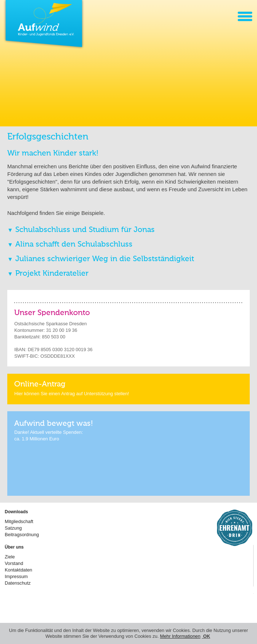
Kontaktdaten (18, 570)
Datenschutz (18, 583)
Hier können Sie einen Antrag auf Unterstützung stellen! (72, 394)
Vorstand (14, 563)
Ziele (10, 557)
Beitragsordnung (22, 535)
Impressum (16, 576)
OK (206, 636)
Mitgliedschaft (19, 521)
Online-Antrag (40, 384)
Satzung (13, 528)
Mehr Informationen (180, 636)
